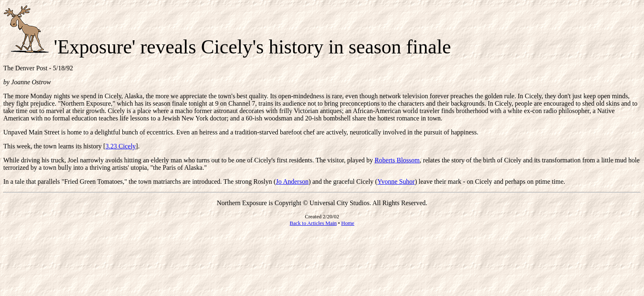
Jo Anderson (292, 182)
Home (348, 223)
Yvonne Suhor (396, 182)
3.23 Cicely (121, 146)
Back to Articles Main (313, 223)
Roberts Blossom (397, 160)
